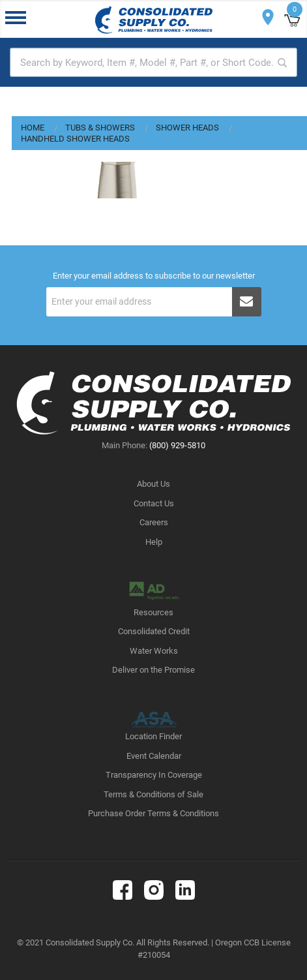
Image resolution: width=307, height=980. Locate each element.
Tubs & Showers (100, 128)
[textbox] (153, 62)
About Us (153, 484)
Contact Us (154, 503)
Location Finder (153, 736)
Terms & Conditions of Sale (153, 794)
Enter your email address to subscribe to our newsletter (154, 276)
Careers (154, 522)
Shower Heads (187, 128)
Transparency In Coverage (154, 775)
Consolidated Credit (154, 631)
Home (33, 128)
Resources (153, 612)
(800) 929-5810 (177, 445)
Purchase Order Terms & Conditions (153, 813)
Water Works (154, 651)
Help (154, 542)
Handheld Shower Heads (75, 139)
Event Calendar (154, 756)
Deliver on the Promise (153, 670)
